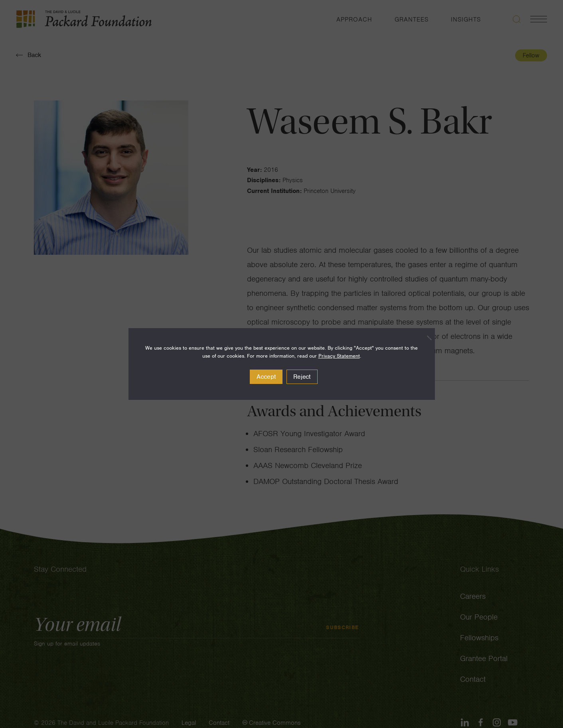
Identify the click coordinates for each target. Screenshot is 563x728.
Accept (266, 377)
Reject (302, 377)
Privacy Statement (339, 356)
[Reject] (425, 338)
